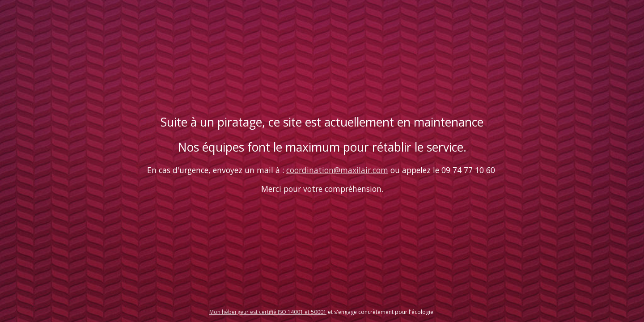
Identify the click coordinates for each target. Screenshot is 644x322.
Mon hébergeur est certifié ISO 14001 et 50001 (268, 312)
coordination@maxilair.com (337, 170)
